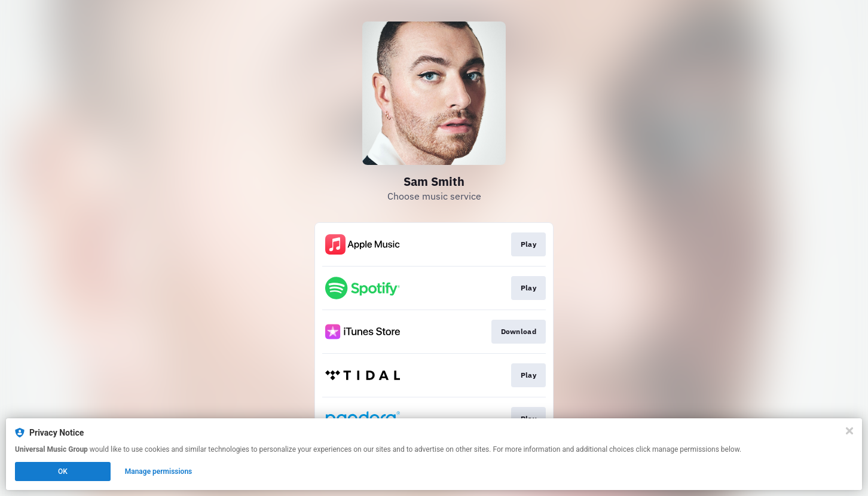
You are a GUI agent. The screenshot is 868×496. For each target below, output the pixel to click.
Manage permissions (159, 471)
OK (63, 471)
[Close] (849, 431)
